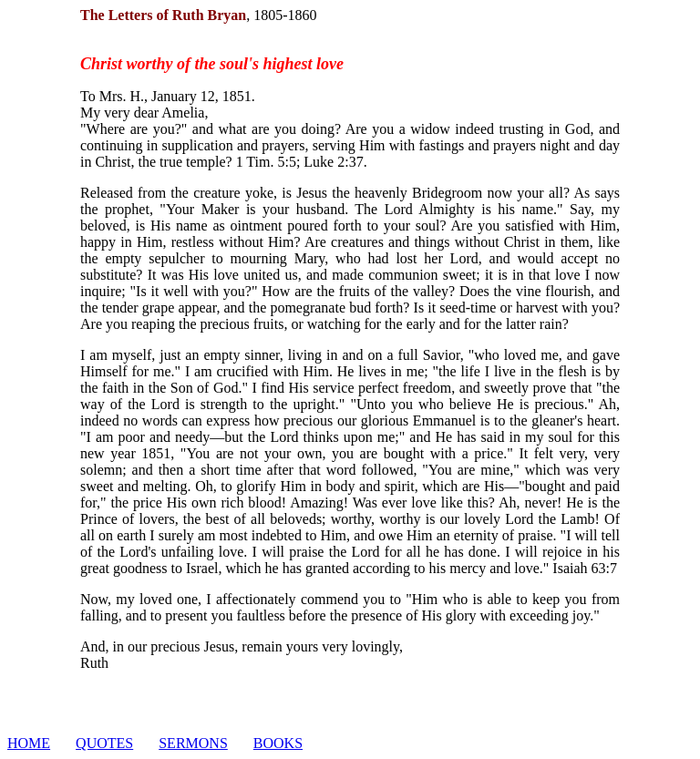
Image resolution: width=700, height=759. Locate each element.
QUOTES (104, 743)
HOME (29, 743)
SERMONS (193, 743)
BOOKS (278, 743)
